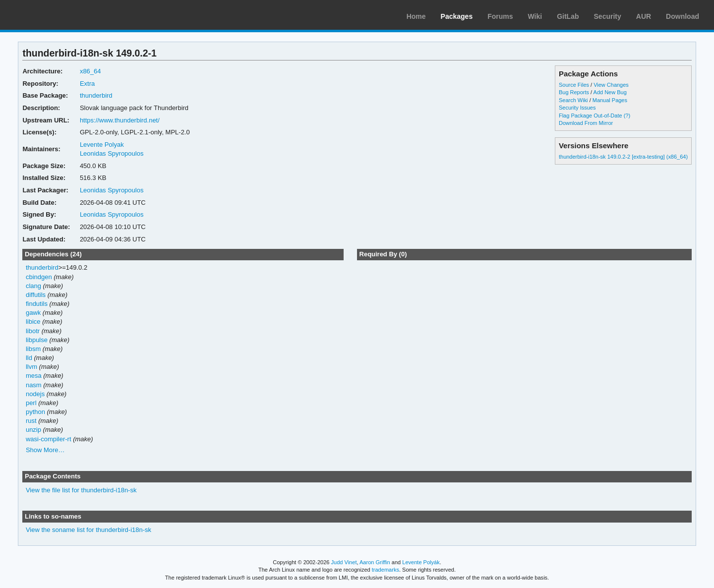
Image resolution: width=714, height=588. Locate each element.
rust (31, 421)
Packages (457, 16)
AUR (644, 16)
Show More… (45, 450)
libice (33, 322)
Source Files (574, 85)
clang (33, 286)
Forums (500, 16)
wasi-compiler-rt (49, 439)
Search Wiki (573, 100)
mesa (34, 376)
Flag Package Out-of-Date (591, 116)
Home (416, 16)
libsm (33, 349)
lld (29, 358)
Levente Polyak (102, 145)
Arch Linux (55, 15)
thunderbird (96, 95)
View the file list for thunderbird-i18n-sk (81, 490)
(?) (627, 116)
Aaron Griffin (375, 562)
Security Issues (577, 108)
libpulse (37, 340)
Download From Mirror (586, 123)
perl (31, 403)
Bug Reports (574, 92)
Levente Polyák (421, 562)
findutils (37, 304)
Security (608, 16)
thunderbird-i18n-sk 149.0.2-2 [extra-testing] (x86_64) (623, 157)
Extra (87, 84)
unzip (33, 430)
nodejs (35, 394)
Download (683, 16)
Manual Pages (610, 100)
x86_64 (90, 71)
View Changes (611, 85)
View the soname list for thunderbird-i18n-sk (89, 530)
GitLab (568, 16)
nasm (34, 385)
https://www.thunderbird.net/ (120, 120)
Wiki (535, 16)
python (35, 412)
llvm (31, 367)
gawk (33, 313)
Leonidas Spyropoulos (112, 153)
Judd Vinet (344, 562)
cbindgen (39, 277)
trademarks (386, 570)
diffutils (36, 295)
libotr (33, 331)
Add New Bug (610, 92)
